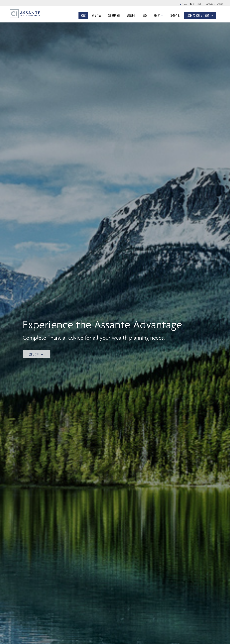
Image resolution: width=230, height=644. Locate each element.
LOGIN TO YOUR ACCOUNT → (200, 16)
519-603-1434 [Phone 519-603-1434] (195, 4)
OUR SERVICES (114, 16)
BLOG (145, 16)
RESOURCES (132, 16)
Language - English (214, 4)
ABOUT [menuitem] (159, 16)
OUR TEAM (97, 16)
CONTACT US (175, 16)
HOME (83, 16)
